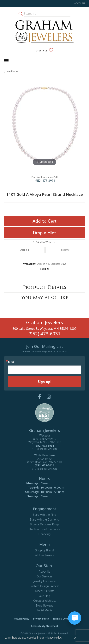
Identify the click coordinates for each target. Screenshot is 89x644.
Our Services (44, 576)
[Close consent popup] (75, 638)
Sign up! (44, 381)
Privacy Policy (41, 619)
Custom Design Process (44, 586)
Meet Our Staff (44, 591)
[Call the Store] (44, 446)
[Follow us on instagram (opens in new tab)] (49, 397)
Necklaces (12, 71)
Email (12, 362)
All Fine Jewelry (44, 555)
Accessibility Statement (44, 626)
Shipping (24, 250)
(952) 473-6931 (45, 181)
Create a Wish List (44, 601)
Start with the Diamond (45, 519)
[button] (79, 3)
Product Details (44, 287)
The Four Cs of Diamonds (44, 529)
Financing (45, 534)
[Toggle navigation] (6, 61)
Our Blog (45, 596)
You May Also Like (45, 298)
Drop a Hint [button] (44, 233)
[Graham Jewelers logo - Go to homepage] (44, 32)
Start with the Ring (44, 515)
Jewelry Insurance (44, 581)
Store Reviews (44, 605)
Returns (65, 250)
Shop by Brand (44, 550)
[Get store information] (45, 449)
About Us (44, 572)
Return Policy (21, 619)
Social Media (44, 610)
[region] (44, 126)
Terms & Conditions (64, 619)
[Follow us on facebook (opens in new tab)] (40, 397)
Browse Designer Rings (44, 524)
